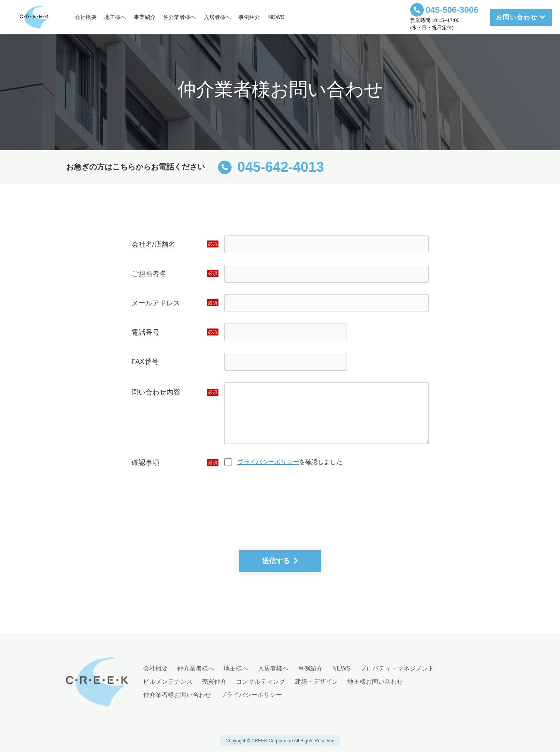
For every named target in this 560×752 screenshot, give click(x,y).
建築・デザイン (316, 682)
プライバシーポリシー (268, 462)
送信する (280, 561)
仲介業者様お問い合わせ (177, 695)
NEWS (276, 17)
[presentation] (280, 512)
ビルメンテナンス (168, 682)
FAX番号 (145, 362)
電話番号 (145, 332)
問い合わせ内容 (156, 392)
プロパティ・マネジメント (397, 668)
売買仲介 (214, 682)
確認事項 (145, 462)
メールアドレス (156, 303)
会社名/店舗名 (153, 244)
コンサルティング (261, 682)
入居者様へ (217, 17)
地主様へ (115, 17)
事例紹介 (249, 17)
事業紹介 (145, 17)
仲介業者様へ (179, 17)
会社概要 (86, 17)
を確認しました (290, 462)
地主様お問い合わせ (375, 682)
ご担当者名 (149, 274)
